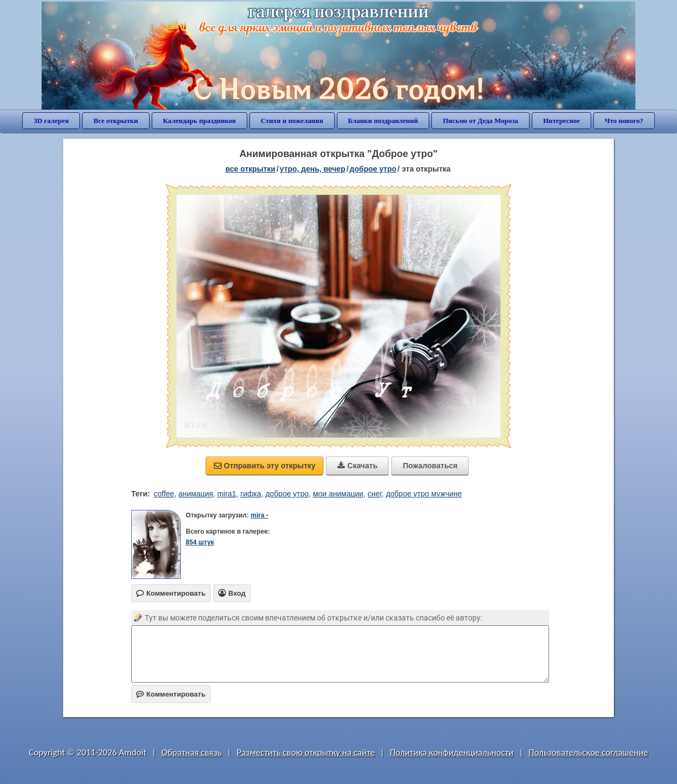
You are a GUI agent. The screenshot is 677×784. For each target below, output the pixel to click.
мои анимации (338, 494)
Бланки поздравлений (383, 121)
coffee (164, 494)
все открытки (250, 169)
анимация (195, 494)
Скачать (357, 466)
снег (375, 494)
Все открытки (116, 121)
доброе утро (373, 169)
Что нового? (624, 121)
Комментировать (171, 694)
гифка (251, 494)
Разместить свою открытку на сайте (306, 752)
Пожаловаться (430, 466)
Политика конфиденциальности (452, 752)
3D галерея (51, 121)
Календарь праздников (199, 121)
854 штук (200, 542)
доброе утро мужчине (424, 494)
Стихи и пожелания (292, 121)
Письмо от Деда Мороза (480, 121)
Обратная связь (192, 752)
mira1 (226, 494)
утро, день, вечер (313, 169)
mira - (259, 515)
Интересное (561, 121)
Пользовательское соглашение (588, 752)
